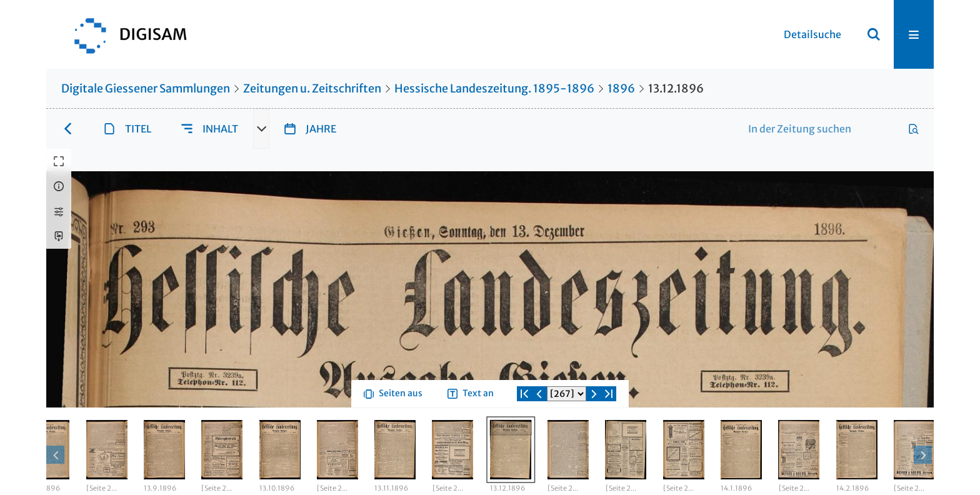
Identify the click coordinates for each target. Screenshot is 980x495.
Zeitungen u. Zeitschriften (312, 88)
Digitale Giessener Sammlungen (146, 88)
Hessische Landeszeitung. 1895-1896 (494, 88)
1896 (621, 88)
